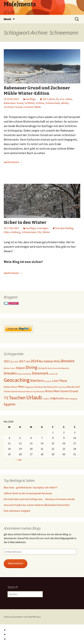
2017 (45, 99)
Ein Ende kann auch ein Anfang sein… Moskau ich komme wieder (39, 499)
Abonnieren (16, 563)
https (7, 232)
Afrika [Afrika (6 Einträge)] (57, 361)
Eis (57, 99)
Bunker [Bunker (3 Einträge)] (7, 368)
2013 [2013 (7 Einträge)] (7, 361)
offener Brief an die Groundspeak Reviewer (28, 493)
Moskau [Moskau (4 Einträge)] (39, 387)
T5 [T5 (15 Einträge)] (6, 398)
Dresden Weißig (64, 228)
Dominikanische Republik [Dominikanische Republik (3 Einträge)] (58, 368)
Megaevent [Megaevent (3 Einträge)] (30, 387)
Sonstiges (43, 228)
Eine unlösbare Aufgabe (17, 511)
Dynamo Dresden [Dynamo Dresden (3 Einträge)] (24, 374)
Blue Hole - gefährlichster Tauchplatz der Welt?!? (31, 487)
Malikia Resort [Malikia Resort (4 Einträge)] (11, 387)
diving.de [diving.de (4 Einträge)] (42, 368)
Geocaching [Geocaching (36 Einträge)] (17, 380)
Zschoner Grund (13, 107)
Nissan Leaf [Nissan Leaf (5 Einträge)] (73, 387)
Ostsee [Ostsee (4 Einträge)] (7, 391)
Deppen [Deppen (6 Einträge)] (20, 368)
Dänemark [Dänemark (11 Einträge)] (40, 373)
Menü (7, 19)
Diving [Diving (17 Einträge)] (31, 367)
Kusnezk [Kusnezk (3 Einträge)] (48, 381)
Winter (65, 103)
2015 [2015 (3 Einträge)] (12, 362)
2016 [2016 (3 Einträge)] (16, 362)
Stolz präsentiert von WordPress (22, 617)
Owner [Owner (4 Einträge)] (14, 391)
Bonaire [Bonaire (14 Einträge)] (68, 361)
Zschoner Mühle (32, 107)
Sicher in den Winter (25, 222)
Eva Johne (66, 99)
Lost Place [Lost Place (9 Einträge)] (60, 381)
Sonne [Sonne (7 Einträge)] (65, 391)
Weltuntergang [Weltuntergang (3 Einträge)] (71, 399)
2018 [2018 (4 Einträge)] (28, 361)
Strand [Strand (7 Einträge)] (74, 391)
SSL (39, 232)
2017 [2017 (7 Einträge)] (22, 361)
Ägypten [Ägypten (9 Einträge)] (10, 404)
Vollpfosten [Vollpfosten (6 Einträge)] (57, 398)
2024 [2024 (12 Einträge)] (34, 361)
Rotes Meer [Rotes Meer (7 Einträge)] (53, 391)
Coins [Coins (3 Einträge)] (13, 368)
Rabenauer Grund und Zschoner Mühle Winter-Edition (37, 91)
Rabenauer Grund (13, 103)
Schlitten (30, 103)
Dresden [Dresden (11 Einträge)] (10, 373)
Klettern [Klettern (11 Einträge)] (37, 381)
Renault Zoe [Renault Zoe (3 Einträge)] (31, 392)
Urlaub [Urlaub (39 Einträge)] (34, 397)
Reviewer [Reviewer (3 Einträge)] (41, 392)
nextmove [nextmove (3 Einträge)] (62, 387)
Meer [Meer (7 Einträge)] (21, 387)
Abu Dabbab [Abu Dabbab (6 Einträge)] (46, 361)
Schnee (40, 103)
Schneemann (53, 103)
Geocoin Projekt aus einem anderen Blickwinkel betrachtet (37, 505)
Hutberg (16, 232)
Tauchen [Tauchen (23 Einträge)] (17, 398)
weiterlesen (13, 162)
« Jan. (19, 460)
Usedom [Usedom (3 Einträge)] (46, 399)
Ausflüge (31, 99)
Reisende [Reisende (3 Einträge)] (22, 392)
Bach (52, 99)
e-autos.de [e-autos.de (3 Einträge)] (53, 374)
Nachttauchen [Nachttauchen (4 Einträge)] (50, 387)
